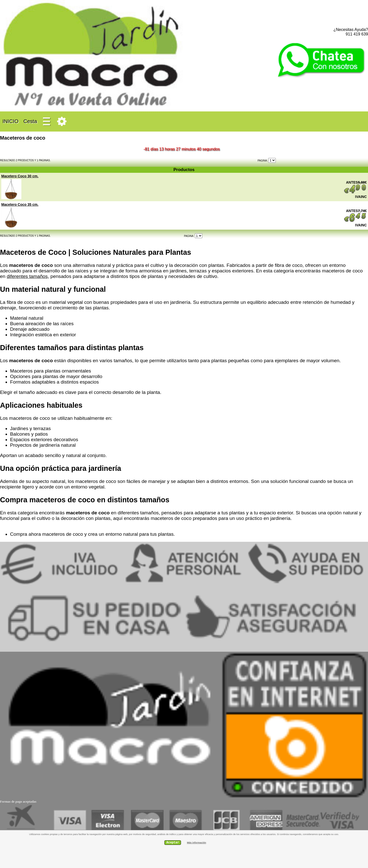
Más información (197, 842)
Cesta (30, 121)
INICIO (10, 121)
